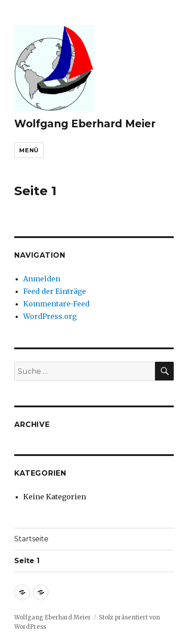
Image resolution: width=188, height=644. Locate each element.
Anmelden (42, 279)
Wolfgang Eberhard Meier (85, 124)
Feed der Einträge (55, 291)
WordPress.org (50, 316)
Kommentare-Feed (56, 304)
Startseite (31, 539)
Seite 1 (27, 561)
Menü (29, 150)
